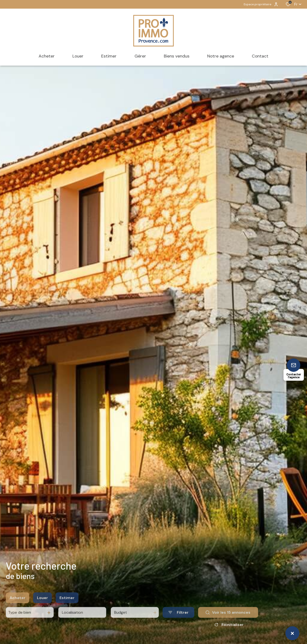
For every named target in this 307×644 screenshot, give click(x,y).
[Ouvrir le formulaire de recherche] (178, 620)
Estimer (67, 606)
